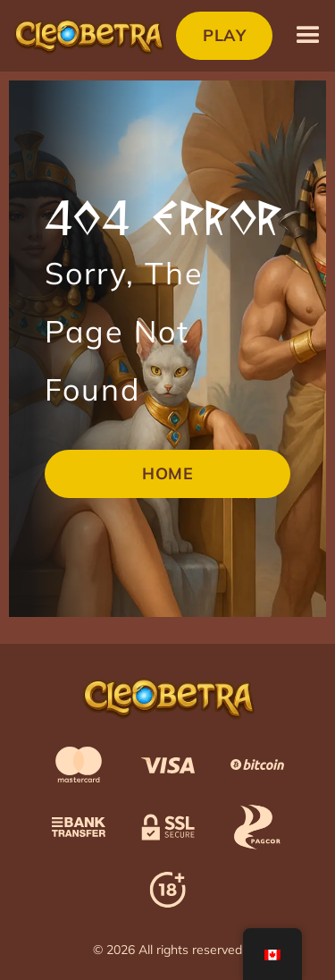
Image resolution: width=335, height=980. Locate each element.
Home (167, 473)
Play (224, 35)
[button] (308, 36)
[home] (88, 36)
